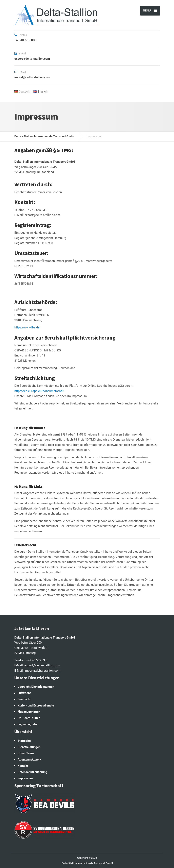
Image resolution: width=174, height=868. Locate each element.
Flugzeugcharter (29, 712)
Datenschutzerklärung (32, 772)
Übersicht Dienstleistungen (36, 687)
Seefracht (24, 699)
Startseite (24, 741)
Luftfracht (24, 693)
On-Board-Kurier (29, 718)
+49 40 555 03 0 (37, 660)
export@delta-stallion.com (42, 665)
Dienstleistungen (29, 747)
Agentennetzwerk (29, 760)
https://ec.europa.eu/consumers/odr (39, 391)
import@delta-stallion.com (42, 671)
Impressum (25, 778)
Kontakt (23, 766)
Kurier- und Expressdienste (36, 705)
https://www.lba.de (27, 327)
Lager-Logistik (27, 724)
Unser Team (26, 753)
